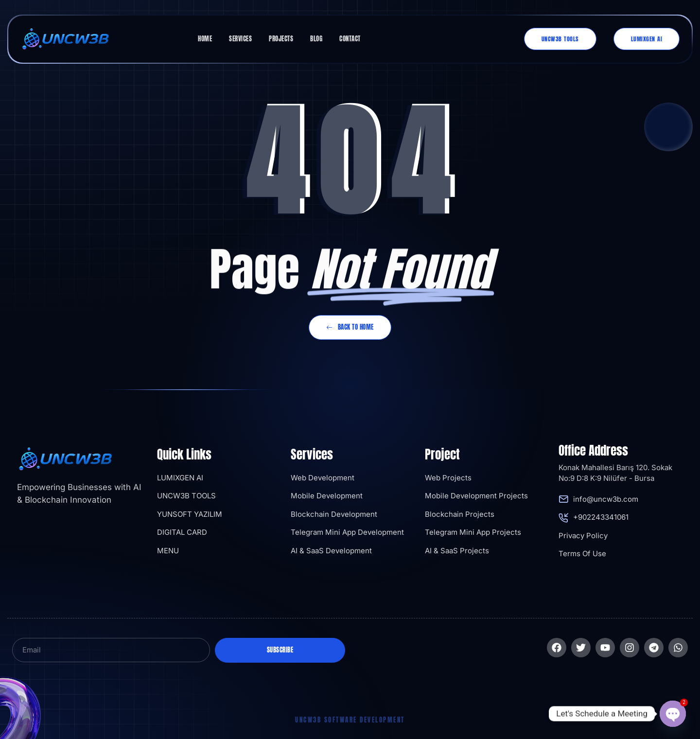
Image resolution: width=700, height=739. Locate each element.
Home (205, 39)
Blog (316, 39)
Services (240, 39)
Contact (350, 39)
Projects (281, 39)
